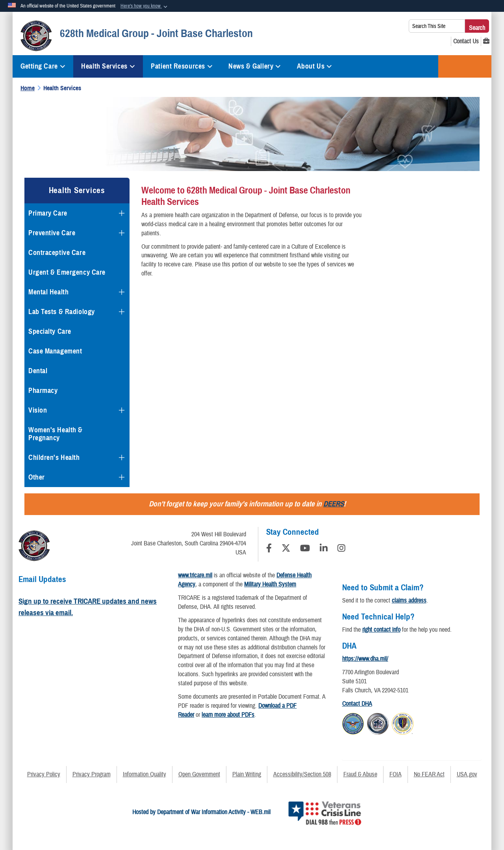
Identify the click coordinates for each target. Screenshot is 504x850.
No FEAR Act (429, 774)
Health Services (108, 66)
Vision (38, 410)
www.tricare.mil (195, 575)
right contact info (381, 630)
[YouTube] (305, 549)
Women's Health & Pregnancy (56, 434)
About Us (315, 66)
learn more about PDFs (228, 715)
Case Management (55, 351)
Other (37, 477)
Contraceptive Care (57, 253)
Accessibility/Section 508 (302, 774)
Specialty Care (50, 331)
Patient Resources (182, 66)
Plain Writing (247, 774)
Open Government (199, 774)
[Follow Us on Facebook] (269, 549)
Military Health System (270, 584)
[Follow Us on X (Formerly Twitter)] (286, 549)
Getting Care (43, 66)
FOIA (396, 774)
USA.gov (467, 774)
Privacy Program (92, 774)
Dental (38, 371)
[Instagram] (341, 549)
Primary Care (48, 213)
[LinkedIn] (324, 549)
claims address (409, 601)
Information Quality (145, 774)
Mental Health (48, 292)
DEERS (334, 504)
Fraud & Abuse (360, 774)
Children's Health (54, 458)
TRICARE (465, 66)
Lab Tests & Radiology (62, 312)
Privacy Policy (44, 774)
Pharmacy (43, 391)
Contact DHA (357, 704)
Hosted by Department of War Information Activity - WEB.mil (201, 812)
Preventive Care (52, 233)
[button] (145, 6)
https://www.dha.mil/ (365, 659)
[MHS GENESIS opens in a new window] (486, 41)
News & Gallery (255, 66)
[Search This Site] (437, 26)
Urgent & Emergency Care (67, 272)
